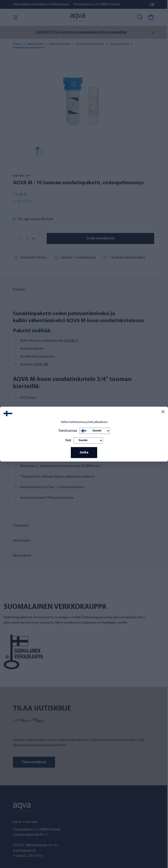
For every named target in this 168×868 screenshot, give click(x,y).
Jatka (84, 453)
